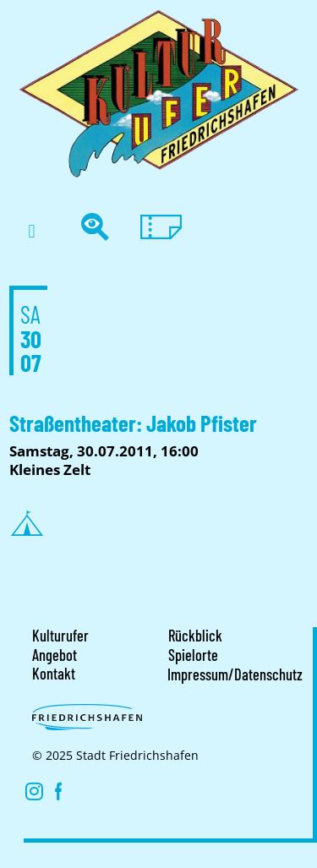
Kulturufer (60, 636)
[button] (32, 231)
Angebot (55, 655)
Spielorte (193, 655)
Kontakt (54, 674)
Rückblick (195, 636)
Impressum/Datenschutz (235, 674)
